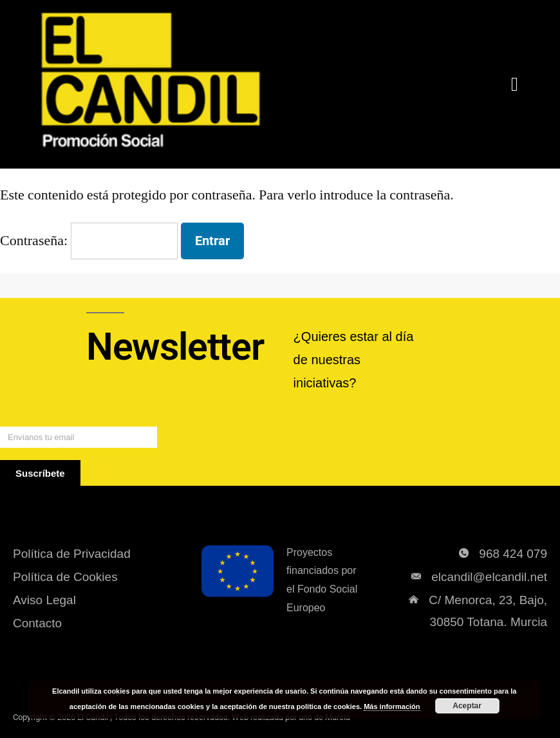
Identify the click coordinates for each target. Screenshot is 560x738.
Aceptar (467, 706)
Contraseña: (89, 241)
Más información (392, 706)
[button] (515, 85)
